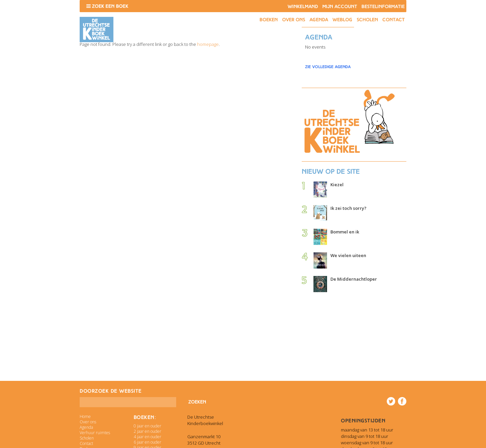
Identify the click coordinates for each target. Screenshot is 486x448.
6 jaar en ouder (147, 442)
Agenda (319, 20)
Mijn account (340, 7)
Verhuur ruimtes (95, 433)
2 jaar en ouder (147, 431)
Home (85, 416)
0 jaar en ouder (147, 426)
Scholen (367, 20)
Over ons (294, 20)
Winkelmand (303, 7)
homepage (208, 44)
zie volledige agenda (328, 67)
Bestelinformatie (383, 7)
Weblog (342, 20)
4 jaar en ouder (147, 437)
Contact (394, 20)
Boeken (269, 20)
